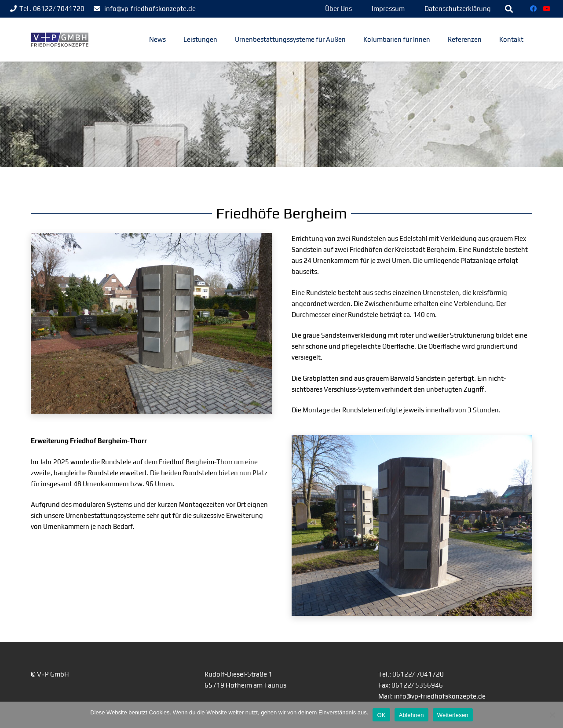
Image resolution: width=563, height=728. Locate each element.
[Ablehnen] (552, 715)
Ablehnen (411, 715)
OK (381, 715)
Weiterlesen (453, 715)
